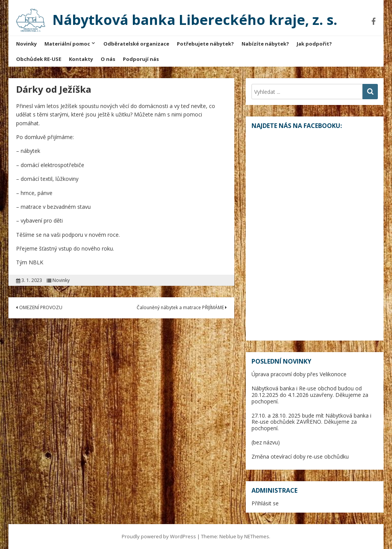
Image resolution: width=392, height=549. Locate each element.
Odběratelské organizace (136, 44)
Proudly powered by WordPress (159, 536)
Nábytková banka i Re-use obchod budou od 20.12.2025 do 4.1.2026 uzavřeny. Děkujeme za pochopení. (310, 395)
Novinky (26, 44)
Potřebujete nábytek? (205, 44)
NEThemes (257, 536)
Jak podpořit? (314, 44)
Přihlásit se (265, 503)
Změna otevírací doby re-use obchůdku (300, 456)
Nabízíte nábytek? (265, 44)
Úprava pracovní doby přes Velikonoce (299, 374)
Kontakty (81, 59)
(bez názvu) (266, 442)
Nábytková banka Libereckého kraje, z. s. (195, 20)
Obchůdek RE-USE (39, 59)
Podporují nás (141, 59)
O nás (108, 59)
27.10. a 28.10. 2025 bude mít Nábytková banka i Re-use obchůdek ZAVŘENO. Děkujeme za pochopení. (311, 422)
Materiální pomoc (67, 44)
